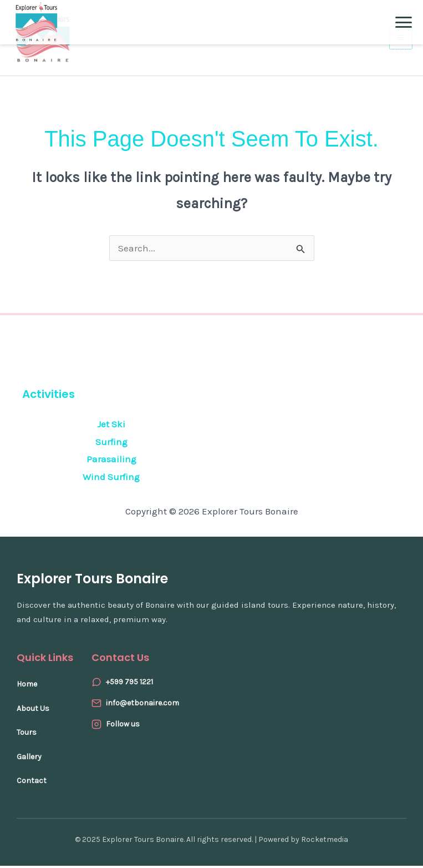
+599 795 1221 (129, 684)
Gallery (29, 759)
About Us (33, 711)
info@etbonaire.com (142, 705)
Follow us (123, 726)
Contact (32, 783)
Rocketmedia (325, 842)
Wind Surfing (111, 479)
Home (27, 686)
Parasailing (111, 462)
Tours (27, 735)
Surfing (111, 444)
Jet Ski (111, 427)
